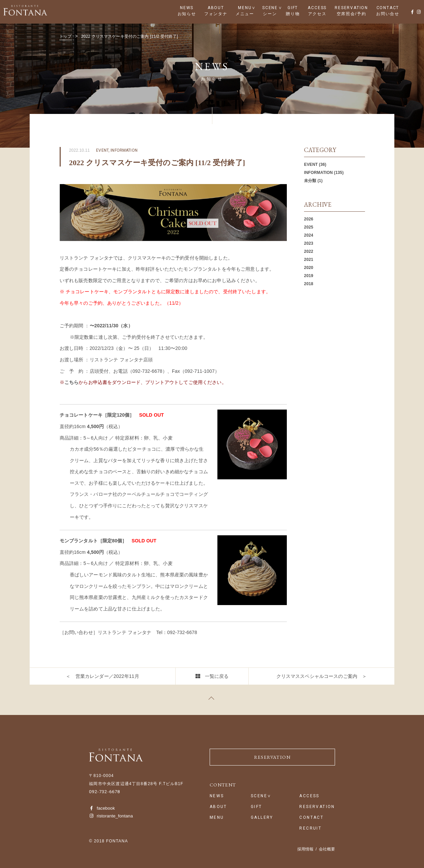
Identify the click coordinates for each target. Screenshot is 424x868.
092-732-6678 (104, 792)
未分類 (310, 181)
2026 (309, 219)
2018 (309, 284)
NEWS (187, 8)
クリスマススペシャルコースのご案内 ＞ (322, 676)
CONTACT (388, 8)
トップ (65, 36)
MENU (245, 8)
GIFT (293, 8)
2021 (309, 260)
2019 (309, 276)
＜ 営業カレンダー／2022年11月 (102, 676)
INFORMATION (318, 173)
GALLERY (262, 818)
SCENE (270, 8)
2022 (309, 251)
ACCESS (317, 8)
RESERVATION (351, 8)
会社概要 (327, 849)
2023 (309, 243)
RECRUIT (310, 828)
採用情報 (305, 849)
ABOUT (216, 8)
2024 (309, 235)
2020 (309, 268)
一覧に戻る (217, 676)
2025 (309, 227)
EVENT (311, 164)
